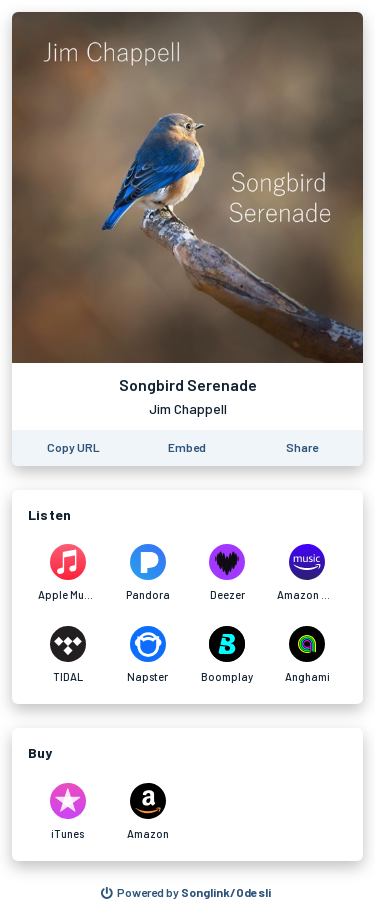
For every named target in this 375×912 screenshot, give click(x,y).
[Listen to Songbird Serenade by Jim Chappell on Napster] (148, 655)
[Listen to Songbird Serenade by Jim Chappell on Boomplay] (228, 655)
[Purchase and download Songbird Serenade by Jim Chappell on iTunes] (68, 812)
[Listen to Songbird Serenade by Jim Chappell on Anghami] (307, 655)
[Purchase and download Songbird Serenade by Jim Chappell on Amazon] (148, 812)
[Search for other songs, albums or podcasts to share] (186, 893)
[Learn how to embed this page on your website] (187, 448)
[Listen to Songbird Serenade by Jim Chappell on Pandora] (148, 573)
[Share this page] (302, 448)
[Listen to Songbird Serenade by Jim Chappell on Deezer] (228, 573)
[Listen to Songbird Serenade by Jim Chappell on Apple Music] (68, 573)
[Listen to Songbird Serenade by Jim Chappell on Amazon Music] (307, 573)
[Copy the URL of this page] (73, 448)
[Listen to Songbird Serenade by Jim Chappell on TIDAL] (68, 655)
